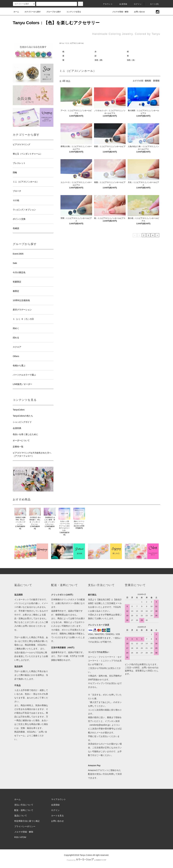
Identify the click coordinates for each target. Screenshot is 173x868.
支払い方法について (24, 805)
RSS (16, 837)
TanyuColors (19, 410)
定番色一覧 (18, 447)
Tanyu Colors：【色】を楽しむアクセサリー (56, 23)
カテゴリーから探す (31, 12)
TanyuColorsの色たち (23, 416)
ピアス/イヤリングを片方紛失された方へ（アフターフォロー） (32, 454)
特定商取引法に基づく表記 (27, 821)
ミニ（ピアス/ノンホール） (75, 43)
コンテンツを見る (72, 12)
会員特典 (17, 428)
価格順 (148, 81)
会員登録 (121, 4)
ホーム (16, 12)
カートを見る (57, 816)
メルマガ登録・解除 (119, 12)
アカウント (106, 4)
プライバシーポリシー (25, 826)
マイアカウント (59, 799)
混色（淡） (131, 60)
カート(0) (153, 4)
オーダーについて (21, 440)
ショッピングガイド (22, 422)
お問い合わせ (138, 12)
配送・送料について (24, 810)
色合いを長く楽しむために (25, 434)
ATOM (23, 837)
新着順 (156, 81)
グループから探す (52, 12)
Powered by (86, 860)
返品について (21, 816)
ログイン (136, 4)
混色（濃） (99, 60)
